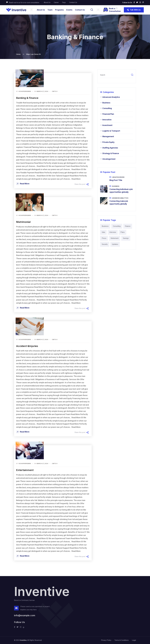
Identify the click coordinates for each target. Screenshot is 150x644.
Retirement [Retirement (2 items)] (115, 238)
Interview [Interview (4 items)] (113, 232)
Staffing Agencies (110, 148)
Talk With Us (134, 10)
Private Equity (108, 142)
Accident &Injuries (27, 346)
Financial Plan (108, 114)
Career (56, 2)
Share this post (82, 184)
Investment (107, 125)
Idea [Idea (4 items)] (103, 232)
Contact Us (73, 2)
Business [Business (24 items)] (105, 226)
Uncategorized (109, 159)
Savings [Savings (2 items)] (126, 238)
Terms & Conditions (122, 640)
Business (106, 103)
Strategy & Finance (111, 153)
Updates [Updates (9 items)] (115, 244)
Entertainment (25, 470)
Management (108, 136)
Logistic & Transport (111, 131)
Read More (23, 184)
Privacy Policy (106, 640)
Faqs (64, 2)
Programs (59, 10)
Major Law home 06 (33, 54)
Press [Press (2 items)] (104, 238)
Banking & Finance (27, 98)
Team (50, 10)
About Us (47, 2)
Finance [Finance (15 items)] (128, 226)
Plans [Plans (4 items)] (122, 232)
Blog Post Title (116, 180)
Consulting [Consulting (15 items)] (117, 226)
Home (18, 54)
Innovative (107, 120)
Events (69, 10)
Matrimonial (23, 222)
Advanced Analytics (111, 97)
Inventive (23, 640)
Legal (134, 640)
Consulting (107, 108)
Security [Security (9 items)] (105, 244)
